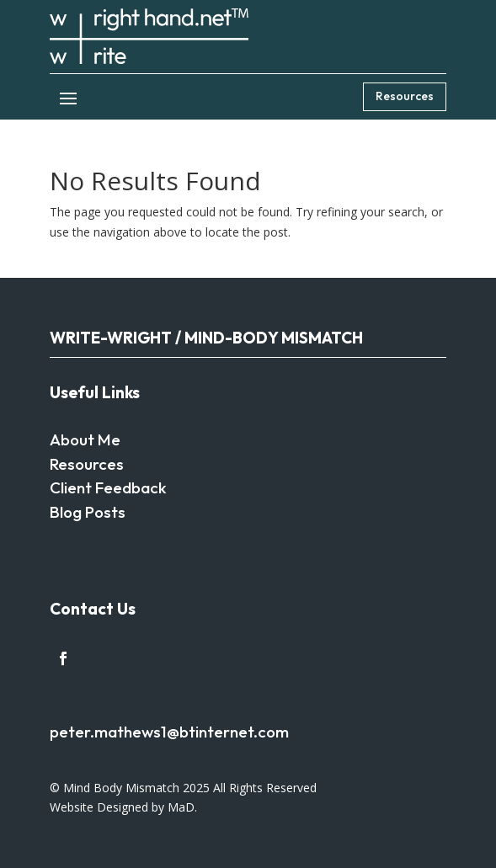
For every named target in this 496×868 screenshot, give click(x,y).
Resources (405, 96)
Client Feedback (108, 487)
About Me (85, 439)
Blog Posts (88, 512)
